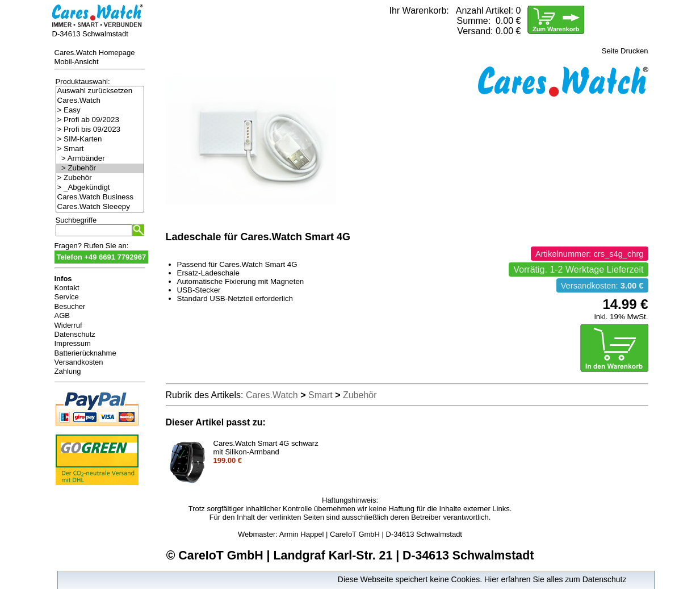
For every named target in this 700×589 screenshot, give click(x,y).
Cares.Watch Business (100, 197)
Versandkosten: (602, 286)
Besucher (70, 306)
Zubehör (360, 395)
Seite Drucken (625, 51)
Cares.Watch (100, 101)
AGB (62, 316)
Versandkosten (79, 362)
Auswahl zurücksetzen (100, 91)
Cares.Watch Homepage (95, 53)
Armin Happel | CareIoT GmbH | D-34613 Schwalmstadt (371, 534)
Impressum (73, 343)
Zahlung (68, 371)
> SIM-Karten (100, 139)
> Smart (100, 149)
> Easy (100, 110)
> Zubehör (100, 168)
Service (67, 297)
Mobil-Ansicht (77, 62)
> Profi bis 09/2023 (100, 130)
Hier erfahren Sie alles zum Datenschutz (556, 579)
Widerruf (68, 325)
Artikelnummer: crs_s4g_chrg (590, 254)
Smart (320, 395)
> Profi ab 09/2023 (100, 120)
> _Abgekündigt (100, 188)
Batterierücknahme (85, 353)
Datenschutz (75, 334)
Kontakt (67, 288)
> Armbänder (100, 159)
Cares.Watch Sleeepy (100, 207)
